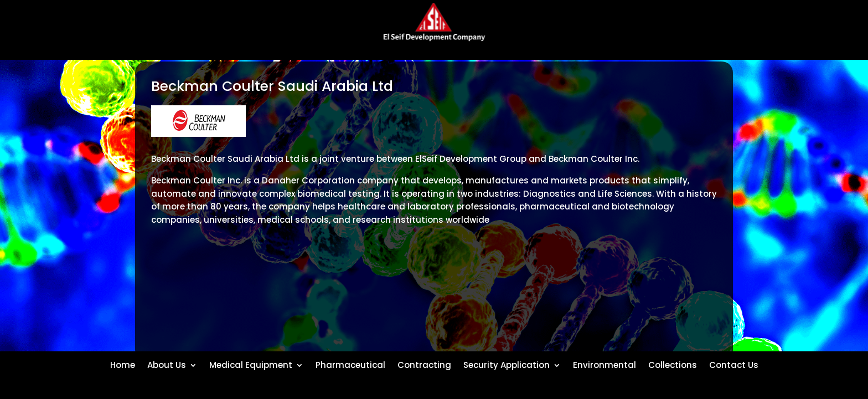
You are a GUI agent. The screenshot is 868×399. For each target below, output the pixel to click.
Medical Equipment (251, 364)
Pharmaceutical (350, 364)
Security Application (507, 364)
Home (123, 364)
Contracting (424, 364)
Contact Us (734, 364)
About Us (167, 364)
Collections (673, 364)
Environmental (604, 364)
